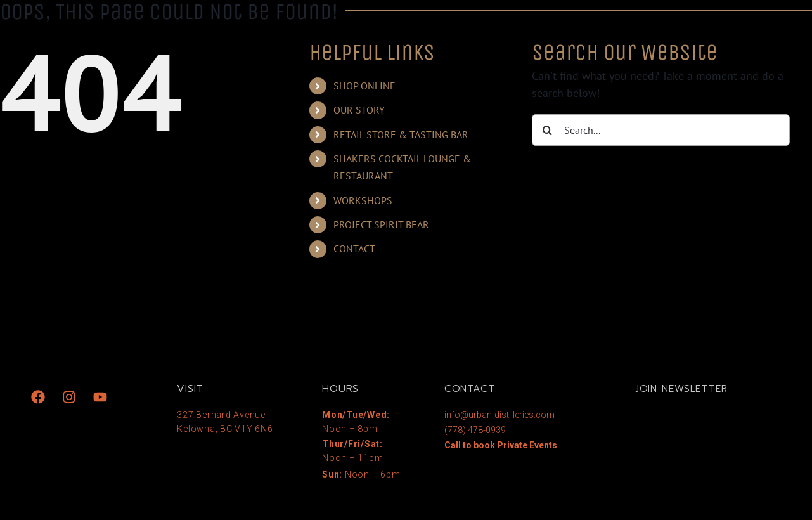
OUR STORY (359, 110)
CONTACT (354, 249)
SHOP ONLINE (364, 86)
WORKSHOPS (363, 200)
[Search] (548, 130)
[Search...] (661, 130)
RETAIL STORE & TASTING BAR (401, 134)
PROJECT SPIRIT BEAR (381, 224)
